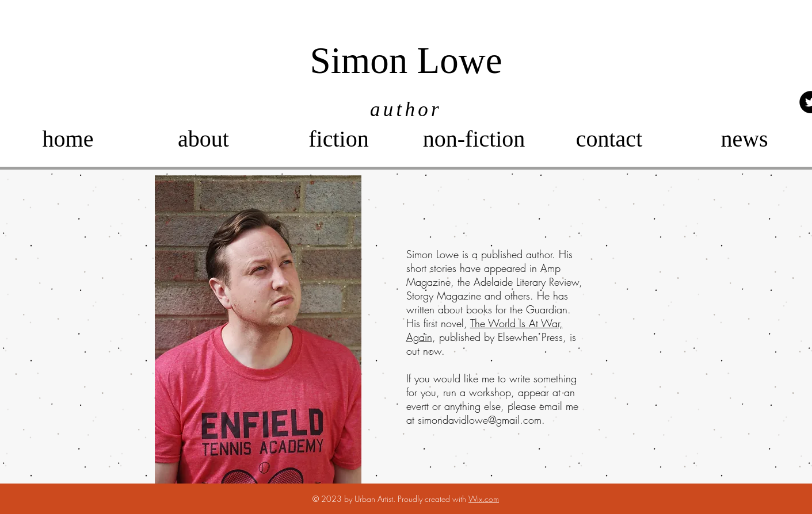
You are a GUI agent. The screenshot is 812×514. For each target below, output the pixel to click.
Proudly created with (433, 499)
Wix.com (484, 499)
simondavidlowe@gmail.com (480, 420)
